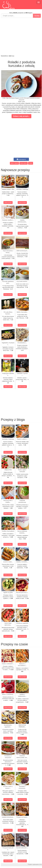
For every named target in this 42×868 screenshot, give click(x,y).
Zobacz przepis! (8, 202)
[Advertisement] (21, 36)
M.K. (41, 864)
